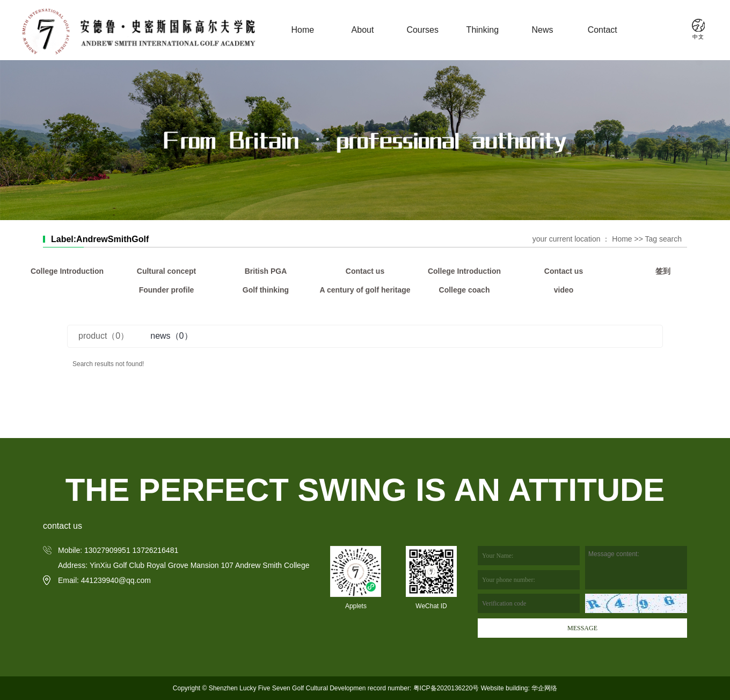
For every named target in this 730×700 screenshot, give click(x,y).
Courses (422, 30)
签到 (663, 271)
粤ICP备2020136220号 (446, 688)
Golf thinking (266, 290)
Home (302, 30)
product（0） (104, 336)
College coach (465, 290)
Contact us (365, 271)
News (543, 30)
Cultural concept (166, 271)
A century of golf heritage (365, 290)
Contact (603, 30)
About (363, 30)
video (564, 290)
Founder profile (167, 290)
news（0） (171, 336)
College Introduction (67, 271)
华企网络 (543, 688)
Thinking (483, 30)
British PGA (266, 271)
